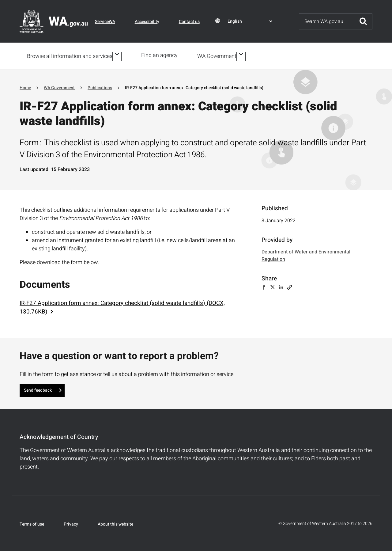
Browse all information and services (70, 56)
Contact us (189, 22)
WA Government (218, 56)
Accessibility (147, 22)
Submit (363, 21)
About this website (115, 523)
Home (25, 87)
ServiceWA (105, 22)
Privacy (71, 523)
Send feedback (38, 389)
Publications (100, 87)
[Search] (327, 21)
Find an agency (161, 55)
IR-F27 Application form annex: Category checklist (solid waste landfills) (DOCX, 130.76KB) (122, 306)
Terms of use (32, 523)
